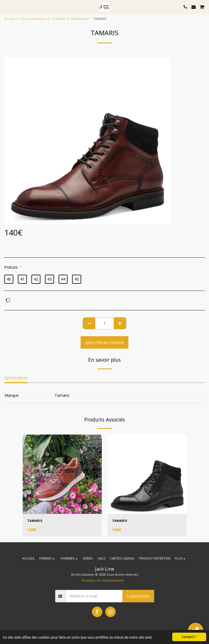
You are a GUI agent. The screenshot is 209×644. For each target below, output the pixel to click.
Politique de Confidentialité (103, 580)
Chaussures (80, 19)
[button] (6, 7)
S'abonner (138, 596)
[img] (62, 474)
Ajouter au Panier (104, 343)
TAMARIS (35, 521)
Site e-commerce (34, 19)
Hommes (59, 19)
